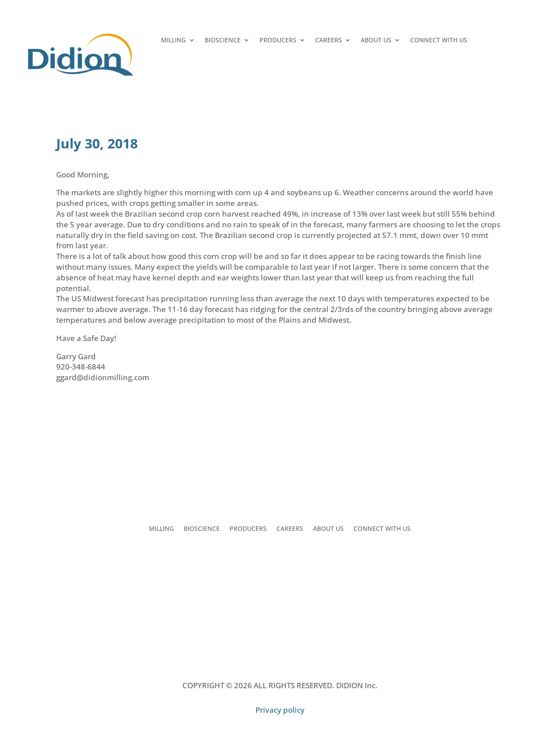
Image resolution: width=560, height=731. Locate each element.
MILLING (173, 41)
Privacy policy (280, 710)
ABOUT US (376, 41)
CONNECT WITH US (439, 41)
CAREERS (329, 41)
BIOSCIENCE (223, 41)
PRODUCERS (278, 41)
